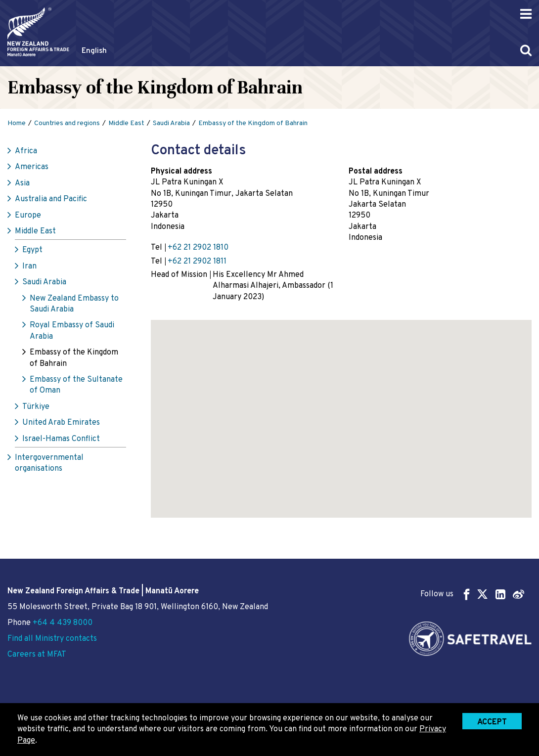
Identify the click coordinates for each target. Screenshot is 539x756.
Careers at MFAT (37, 655)
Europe (28, 216)
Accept (492, 722)
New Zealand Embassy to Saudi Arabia (74, 304)
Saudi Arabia (44, 282)
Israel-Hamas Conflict (61, 439)
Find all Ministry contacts (52, 639)
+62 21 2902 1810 (198, 248)
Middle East (35, 231)
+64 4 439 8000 (63, 623)
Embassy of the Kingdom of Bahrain (74, 358)
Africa (26, 151)
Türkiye (36, 407)
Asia (22, 183)
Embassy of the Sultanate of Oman (76, 385)
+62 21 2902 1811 (197, 262)
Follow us (472, 594)
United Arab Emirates (61, 423)
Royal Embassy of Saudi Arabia (72, 331)
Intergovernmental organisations (49, 463)
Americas (32, 167)
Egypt (32, 250)
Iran (29, 267)
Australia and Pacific (51, 199)
